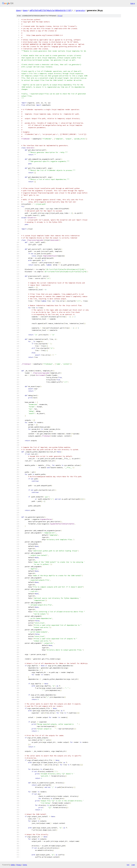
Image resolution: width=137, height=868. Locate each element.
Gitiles (13, 865)
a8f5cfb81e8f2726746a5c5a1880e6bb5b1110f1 (51, 10)
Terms (25, 865)
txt (128, 865)
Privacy (19, 865)
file (60, 16)
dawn (19, 10)
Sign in (133, 3)
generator (80, 10)
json (133, 865)
